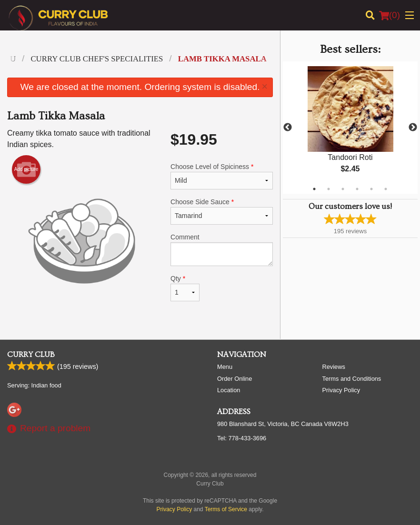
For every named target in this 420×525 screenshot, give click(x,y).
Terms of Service (226, 509)
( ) (390, 15)
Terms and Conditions (352, 379)
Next (413, 128)
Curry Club (31, 355)
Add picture (26, 169)
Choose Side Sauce (222, 211)
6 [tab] (386, 189)
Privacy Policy (341, 390)
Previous (288, 128)
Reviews (334, 367)
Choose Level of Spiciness (222, 176)
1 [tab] (314, 189)
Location (229, 390)
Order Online (235, 379)
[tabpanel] (350, 128)
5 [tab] (371, 189)
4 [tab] (357, 189)
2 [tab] (329, 189)
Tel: (242, 438)
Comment (222, 250)
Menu (225, 367)
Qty (185, 288)
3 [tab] (343, 189)
